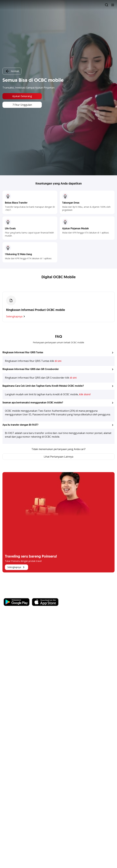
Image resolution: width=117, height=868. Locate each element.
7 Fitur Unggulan (22, 105)
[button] (58, 353)
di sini (58, 361)
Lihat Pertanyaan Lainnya (58, 457)
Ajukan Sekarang (22, 96)
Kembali (12, 71)
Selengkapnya (16, 316)
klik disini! (85, 394)
